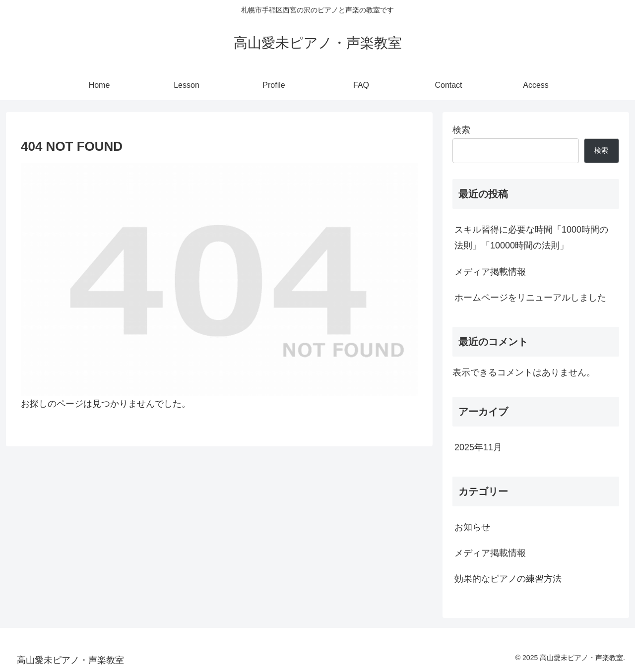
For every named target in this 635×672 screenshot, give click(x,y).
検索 (461, 130)
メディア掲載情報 (490, 272)
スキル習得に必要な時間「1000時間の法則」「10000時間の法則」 (531, 238)
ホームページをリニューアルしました (530, 298)
